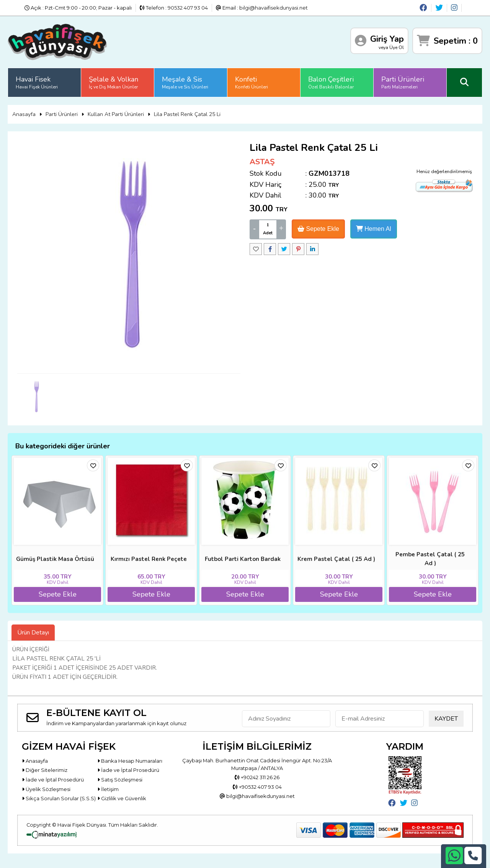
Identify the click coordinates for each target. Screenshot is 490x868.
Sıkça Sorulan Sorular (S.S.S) (59, 799)
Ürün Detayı (33, 633)
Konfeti (252, 82)
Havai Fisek (37, 82)
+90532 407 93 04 (257, 787)
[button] (481, 434)
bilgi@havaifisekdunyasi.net (274, 8)
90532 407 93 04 (188, 8)
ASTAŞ (262, 162)
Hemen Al (374, 229)
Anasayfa (24, 114)
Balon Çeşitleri (331, 82)
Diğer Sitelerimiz (45, 770)
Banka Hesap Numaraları (130, 761)
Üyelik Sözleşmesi (46, 789)
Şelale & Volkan (114, 82)
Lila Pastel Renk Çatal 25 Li (187, 114)
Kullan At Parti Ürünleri (116, 114)
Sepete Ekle (318, 229)
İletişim (108, 789)
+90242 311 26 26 (257, 777)
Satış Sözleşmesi (120, 780)
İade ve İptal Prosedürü (128, 770)
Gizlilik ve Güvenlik (122, 799)
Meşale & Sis (185, 82)
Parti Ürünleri (403, 82)
